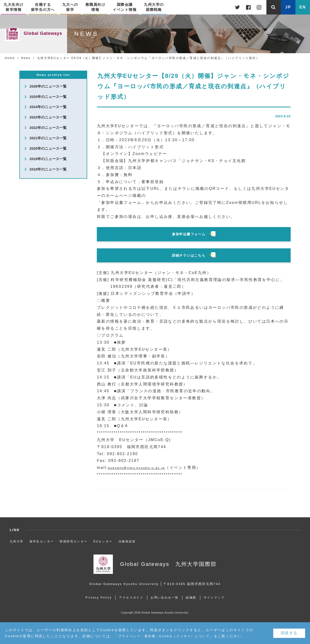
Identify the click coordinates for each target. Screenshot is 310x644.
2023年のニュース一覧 (48, 118)
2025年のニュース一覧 (48, 97)
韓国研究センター (74, 541)
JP (288, 7)
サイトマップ (217, 598)
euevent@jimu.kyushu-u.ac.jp (141, 468)
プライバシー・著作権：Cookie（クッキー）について (167, 636)
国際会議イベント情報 (125, 7)
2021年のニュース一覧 (48, 138)
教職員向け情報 (96, 7)
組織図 (192, 598)
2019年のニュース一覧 (48, 159)
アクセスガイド (130, 598)
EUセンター (103, 541)
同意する (289, 633)
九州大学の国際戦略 (154, 7)
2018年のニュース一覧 (48, 170)
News (26, 58)
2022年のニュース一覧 (48, 128)
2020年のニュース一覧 (48, 149)
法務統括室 (127, 541)
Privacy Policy (96, 598)
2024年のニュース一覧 (48, 107)
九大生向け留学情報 (14, 7)
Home (10, 58)
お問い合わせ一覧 (165, 598)
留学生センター (42, 541)
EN (303, 7)
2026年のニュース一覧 (48, 86)
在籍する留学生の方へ (43, 7)
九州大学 (17, 541)
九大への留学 (70, 7)
